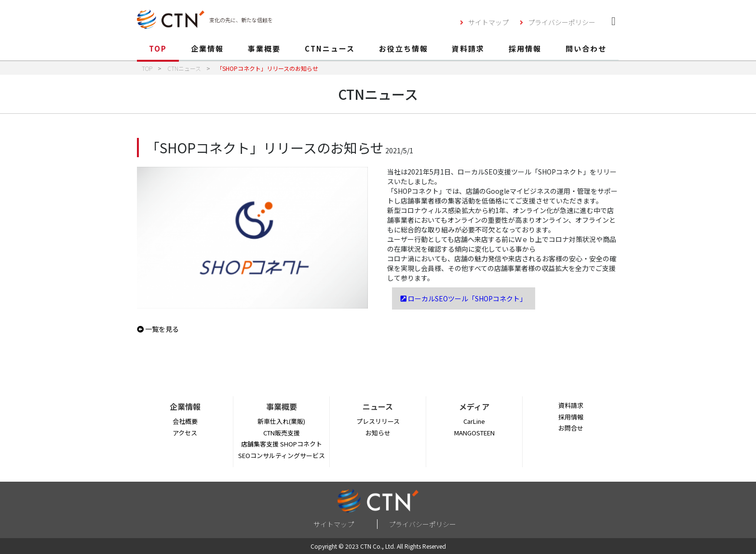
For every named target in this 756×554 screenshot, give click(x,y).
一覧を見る (158, 329)
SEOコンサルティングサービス (282, 455)
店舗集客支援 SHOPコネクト (282, 444)
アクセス (185, 433)
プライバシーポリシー (562, 22)
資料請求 (468, 48)
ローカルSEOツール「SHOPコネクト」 (464, 298)
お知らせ (378, 433)
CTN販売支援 (282, 433)
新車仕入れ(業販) (281, 421)
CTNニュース (330, 48)
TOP (158, 48)
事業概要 (264, 48)
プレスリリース (378, 421)
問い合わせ (586, 48)
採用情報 (525, 48)
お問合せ (571, 428)
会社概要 (185, 421)
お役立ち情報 (404, 48)
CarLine (474, 421)
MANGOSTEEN (474, 433)
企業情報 (207, 48)
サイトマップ (488, 22)
